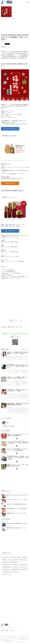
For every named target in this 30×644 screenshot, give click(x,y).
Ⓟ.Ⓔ (27, 387)
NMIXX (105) (24, 569)
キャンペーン (4, 41)
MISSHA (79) (11, 327)
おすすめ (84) (6, 557)
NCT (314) (15, 560)
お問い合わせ (12, 630)
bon (5, 423)
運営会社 (3, 630)
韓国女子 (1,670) (6, 565)
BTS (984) (24, 557)
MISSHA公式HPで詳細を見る (10, 129)
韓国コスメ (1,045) (7, 560)
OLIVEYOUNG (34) (23, 565)
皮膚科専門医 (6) (6, 569)
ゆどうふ (27, 362)
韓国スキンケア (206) (15, 557)
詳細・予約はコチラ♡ (10, 231)
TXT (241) (15, 567)
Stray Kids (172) (23, 560)
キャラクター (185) (7, 574)
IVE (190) (14, 565)
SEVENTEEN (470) (7, 567)
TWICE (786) (6, 562)
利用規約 (7, 630)
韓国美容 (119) (15, 569)
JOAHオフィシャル (10, 497)
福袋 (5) (4, 327)
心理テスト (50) (23, 567)
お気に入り (4, 47)
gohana (27, 414)
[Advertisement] (15, 26)
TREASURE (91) (6, 572)
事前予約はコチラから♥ (10, 183)
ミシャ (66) (19, 327)
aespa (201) (15, 572)
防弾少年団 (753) (14, 562)
